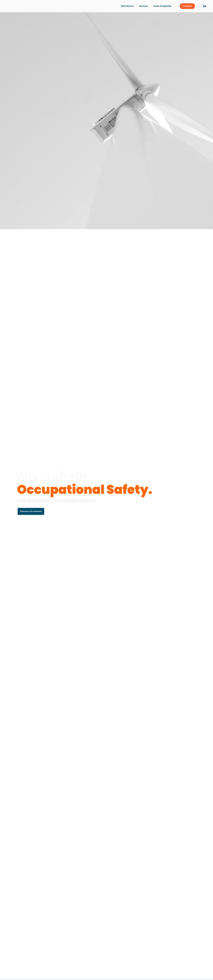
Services (144, 6)
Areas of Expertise (163, 6)
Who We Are (128, 6)
